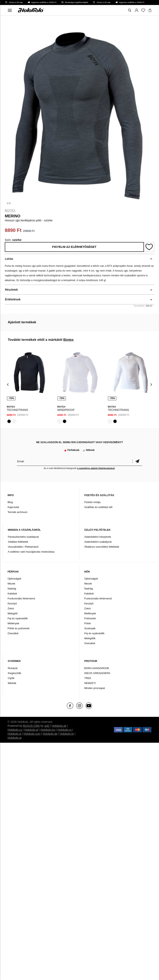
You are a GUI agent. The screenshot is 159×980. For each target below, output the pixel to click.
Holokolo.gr (15, 738)
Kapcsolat (13, 507)
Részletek (11, 290)
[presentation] (8, 384)
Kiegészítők (14, 673)
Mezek (11, 584)
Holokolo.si (14, 734)
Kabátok (12, 594)
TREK (88, 678)
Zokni (11, 608)
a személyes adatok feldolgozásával (96, 468)
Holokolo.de (50, 734)
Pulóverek (90, 618)
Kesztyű (12, 603)
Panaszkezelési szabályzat (23, 537)
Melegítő (13, 613)
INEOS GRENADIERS (97, 673)
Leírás (9, 259)
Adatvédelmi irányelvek (98, 537)
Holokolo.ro (65, 730)
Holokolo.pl (31, 730)
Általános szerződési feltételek (102, 547)
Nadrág (12, 589)
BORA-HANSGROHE (97, 668)
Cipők (11, 678)
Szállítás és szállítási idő (98, 507)
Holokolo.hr (67, 734)
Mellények (13, 623)
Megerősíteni (137, 461)
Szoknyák (90, 628)
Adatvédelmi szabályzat (98, 542)
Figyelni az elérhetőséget (74, 247)
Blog (10, 502)
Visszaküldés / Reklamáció (23, 547)
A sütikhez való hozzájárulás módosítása (31, 552)
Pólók (87, 623)
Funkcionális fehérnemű (21, 598)
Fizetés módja (92, 502)
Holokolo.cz (15, 730)
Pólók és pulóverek (19, 628)
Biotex (10, 210)
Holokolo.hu (48, 730)
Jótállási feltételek (18, 542)
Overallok (13, 633)
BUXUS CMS (31, 726)
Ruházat (13, 668)
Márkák (12, 683)
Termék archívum (18, 512)
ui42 (47, 726)
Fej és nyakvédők (18, 618)
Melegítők (90, 638)
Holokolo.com (32, 734)
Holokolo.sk (59, 726)
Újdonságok (14, 579)
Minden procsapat (94, 688)
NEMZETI (90, 683)
